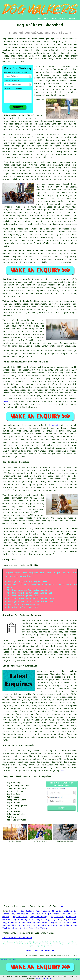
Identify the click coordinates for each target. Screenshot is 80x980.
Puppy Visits (43, 911)
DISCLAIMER (72, 19)
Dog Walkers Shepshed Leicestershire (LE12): (28, 39)
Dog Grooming (52, 914)
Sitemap (4, 960)
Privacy (76, 960)
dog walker (52, 229)
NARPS (6, 402)
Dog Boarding (20, 920)
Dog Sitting (27, 911)
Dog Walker (22, 914)
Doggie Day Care (11, 923)
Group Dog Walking (39, 920)
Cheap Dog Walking (62, 911)
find (12, 751)
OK (52, 979)
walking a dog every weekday (25, 720)
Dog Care (56, 920)
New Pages (13, 960)
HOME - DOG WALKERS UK (40, 951)
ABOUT (54, 19)
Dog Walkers (70, 920)
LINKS (46, 19)
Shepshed (53, 425)
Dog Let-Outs (20, 917)
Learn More (42, 979)
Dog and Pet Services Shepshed (27, 777)
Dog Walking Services (45, 925)
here (62, 771)
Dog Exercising (39, 917)
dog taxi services (24, 649)
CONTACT (62, 19)
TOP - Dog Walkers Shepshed (17, 938)
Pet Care (14, 911)
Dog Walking (28, 923)
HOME (40, 19)
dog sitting (36, 652)
